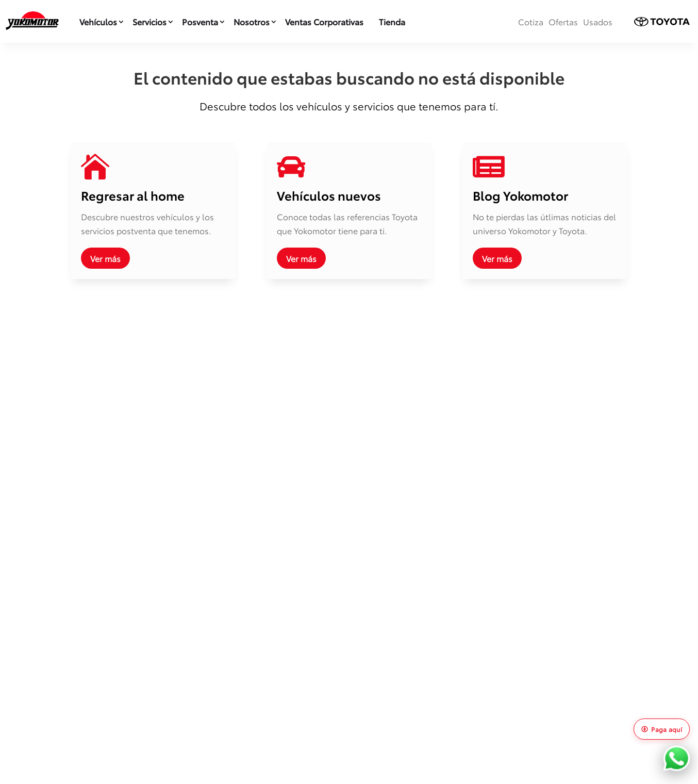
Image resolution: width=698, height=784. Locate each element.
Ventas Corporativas (324, 21)
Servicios (149, 21)
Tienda (392, 21)
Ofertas (563, 21)
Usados (598, 21)
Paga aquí (662, 729)
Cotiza (531, 21)
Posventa (200, 21)
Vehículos (98, 21)
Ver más (105, 258)
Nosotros (252, 21)
